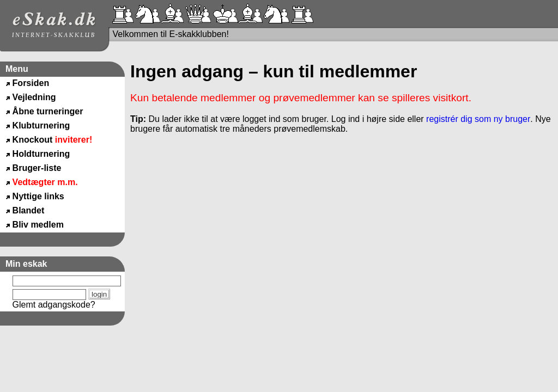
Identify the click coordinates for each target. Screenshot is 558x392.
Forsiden (31, 83)
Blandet (29, 210)
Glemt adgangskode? (54, 305)
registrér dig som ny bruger (478, 119)
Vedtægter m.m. (45, 182)
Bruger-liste (37, 168)
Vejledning (34, 97)
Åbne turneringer (48, 111)
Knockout (53, 140)
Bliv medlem (38, 225)
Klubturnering (41, 125)
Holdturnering (41, 154)
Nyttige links (38, 196)
